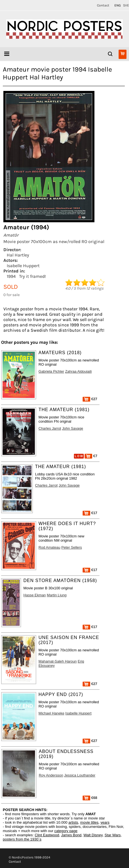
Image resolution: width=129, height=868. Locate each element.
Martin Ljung (57, 595)
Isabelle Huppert (23, 266)
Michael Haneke (51, 713)
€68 (90, 798)
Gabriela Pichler (51, 371)
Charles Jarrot (50, 428)
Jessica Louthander (80, 775)
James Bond (71, 835)
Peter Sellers (72, 547)
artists (73, 822)
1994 (11, 276)
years (105, 822)
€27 (90, 399)
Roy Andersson (51, 775)
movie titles (89, 822)
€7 (91, 456)
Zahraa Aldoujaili (79, 371)
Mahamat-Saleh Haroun (58, 661)
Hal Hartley (18, 255)
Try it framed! (32, 276)
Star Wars (113, 835)
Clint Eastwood (47, 835)
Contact (103, 5)
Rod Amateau (49, 547)
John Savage (73, 428)
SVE (126, 5)
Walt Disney (93, 835)
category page (66, 831)
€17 (90, 513)
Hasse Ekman (35, 595)
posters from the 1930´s (22, 839)
